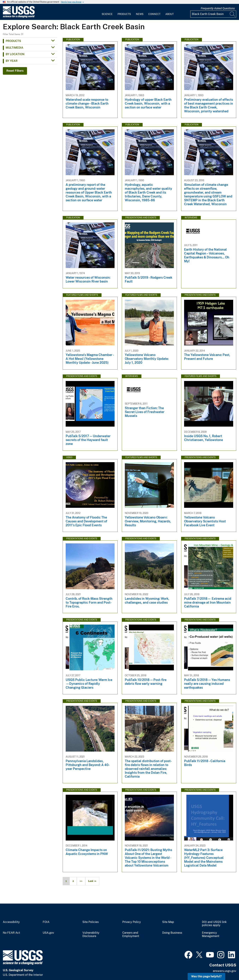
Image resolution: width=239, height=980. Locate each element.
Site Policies (91, 922)
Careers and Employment (131, 934)
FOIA (46, 922)
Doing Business (172, 933)
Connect (154, 14)
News (140, 14)
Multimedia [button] (14, 48)
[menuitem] (107, 12)
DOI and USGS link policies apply (214, 924)
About (170, 14)
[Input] (213, 14)
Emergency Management (211, 934)
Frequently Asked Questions (218, 8)
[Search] (233, 14)
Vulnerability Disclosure (91, 934)
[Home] (19, 17)
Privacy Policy (132, 922)
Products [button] (13, 41)
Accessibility (11, 922)
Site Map (168, 922)
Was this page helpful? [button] (206, 976)
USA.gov (48, 933)
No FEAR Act (11, 933)
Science (107, 14)
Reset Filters (15, 71)
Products (124, 14)
